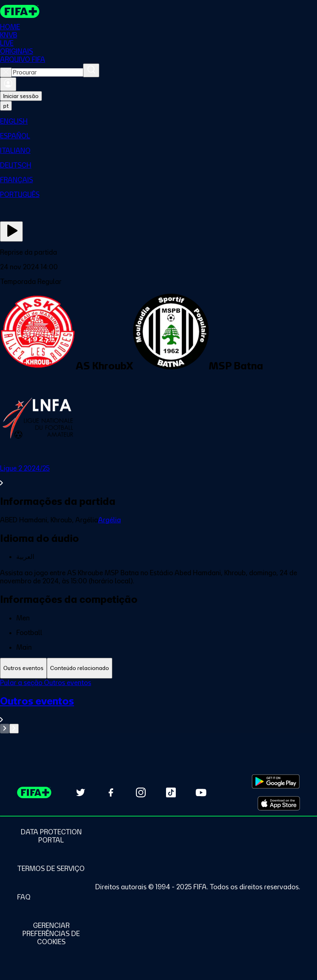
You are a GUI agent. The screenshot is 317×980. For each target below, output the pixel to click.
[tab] (23, 668)
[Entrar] (8, 84)
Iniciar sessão (21, 96)
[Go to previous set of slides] (5, 729)
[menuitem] (158, 121)
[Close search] (6, 72)
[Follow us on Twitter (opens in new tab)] (81, 792)
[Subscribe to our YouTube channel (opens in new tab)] (201, 792)
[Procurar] (91, 70)
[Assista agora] (11, 231)
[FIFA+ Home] (20, 11)
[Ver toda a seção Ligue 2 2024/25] (158, 476)
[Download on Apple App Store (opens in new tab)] (279, 803)
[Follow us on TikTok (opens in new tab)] (171, 792)
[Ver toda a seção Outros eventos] (158, 709)
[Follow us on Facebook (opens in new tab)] (111, 792)
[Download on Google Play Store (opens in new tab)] (276, 781)
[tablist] (158, 668)
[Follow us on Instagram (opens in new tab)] (141, 792)
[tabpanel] (158, 706)
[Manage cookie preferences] (51, 934)
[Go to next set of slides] (14, 729)
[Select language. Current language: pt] (6, 106)
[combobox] (47, 72)
